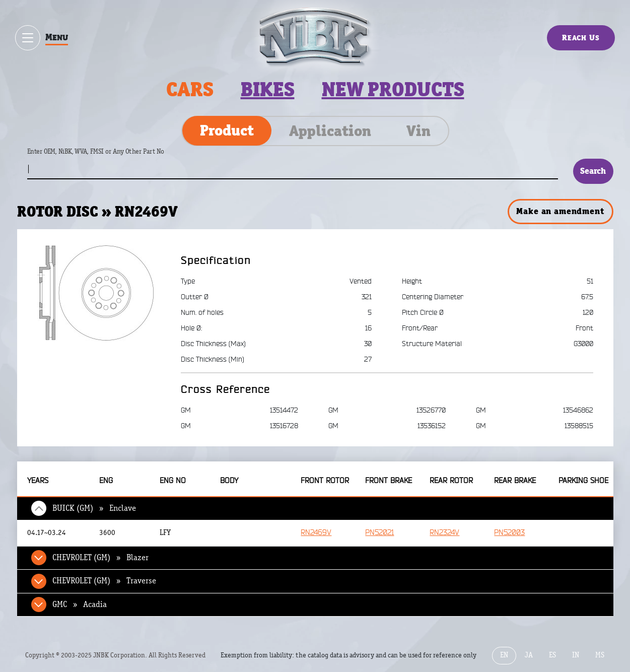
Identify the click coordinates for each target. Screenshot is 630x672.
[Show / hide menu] (28, 38)
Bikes (268, 89)
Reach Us (581, 38)
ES (552, 655)
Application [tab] (330, 131)
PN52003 (509, 533)
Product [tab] (227, 130)
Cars (190, 89)
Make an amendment (560, 211)
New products (393, 89)
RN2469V (316, 533)
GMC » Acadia (80, 604)
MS (600, 655)
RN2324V (444, 533)
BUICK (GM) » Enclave (94, 508)
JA (529, 655)
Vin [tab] (418, 131)
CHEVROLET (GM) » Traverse (104, 581)
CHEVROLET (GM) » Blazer (100, 558)
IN (576, 655)
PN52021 (379, 533)
